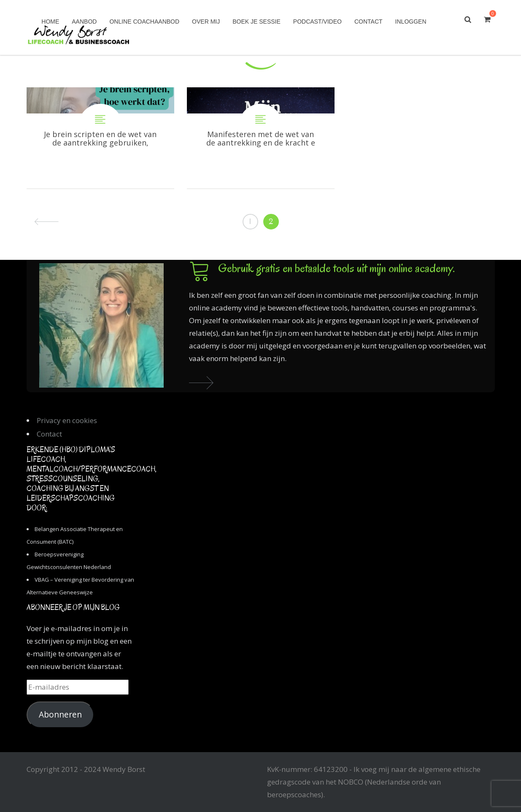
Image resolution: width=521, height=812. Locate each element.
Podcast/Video (317, 22)
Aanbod (84, 22)
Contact (368, 22)
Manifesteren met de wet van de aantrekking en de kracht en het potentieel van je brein (261, 138)
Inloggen (411, 22)
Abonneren (60, 715)
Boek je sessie (256, 22)
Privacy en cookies (67, 420)
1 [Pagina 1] (250, 221)
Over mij (206, 22)
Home (50, 22)
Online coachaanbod (144, 22)
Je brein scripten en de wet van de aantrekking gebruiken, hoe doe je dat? (100, 138)
